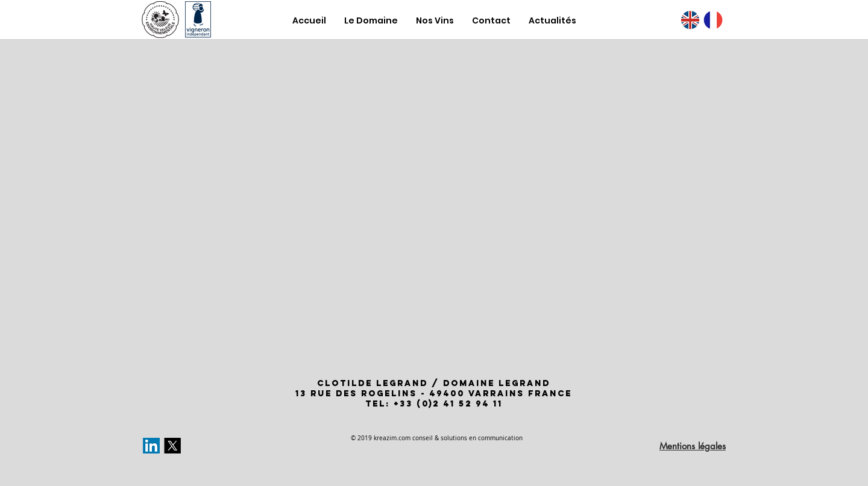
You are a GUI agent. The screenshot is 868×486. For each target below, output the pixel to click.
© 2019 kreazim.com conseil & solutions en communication (437, 438)
